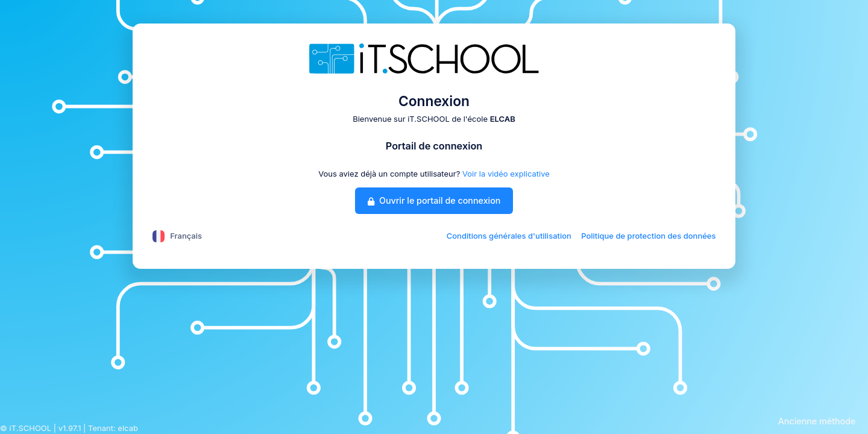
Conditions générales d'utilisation (509, 236)
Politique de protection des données (648, 236)
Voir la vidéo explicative (506, 174)
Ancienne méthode (817, 421)
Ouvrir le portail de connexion (434, 200)
